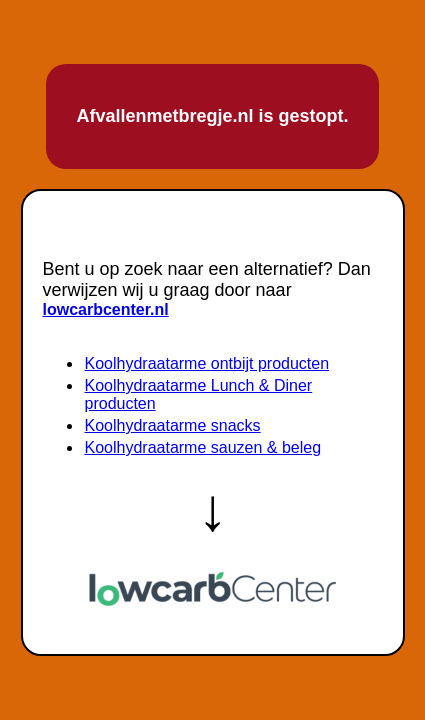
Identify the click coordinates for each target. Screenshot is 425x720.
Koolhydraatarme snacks (173, 425)
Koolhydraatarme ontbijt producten (207, 363)
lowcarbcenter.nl (106, 309)
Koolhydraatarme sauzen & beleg (203, 447)
